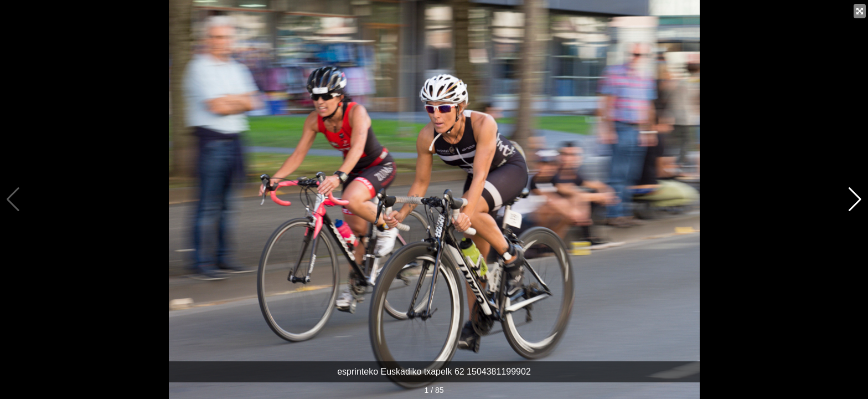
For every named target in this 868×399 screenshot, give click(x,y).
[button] (855, 199)
